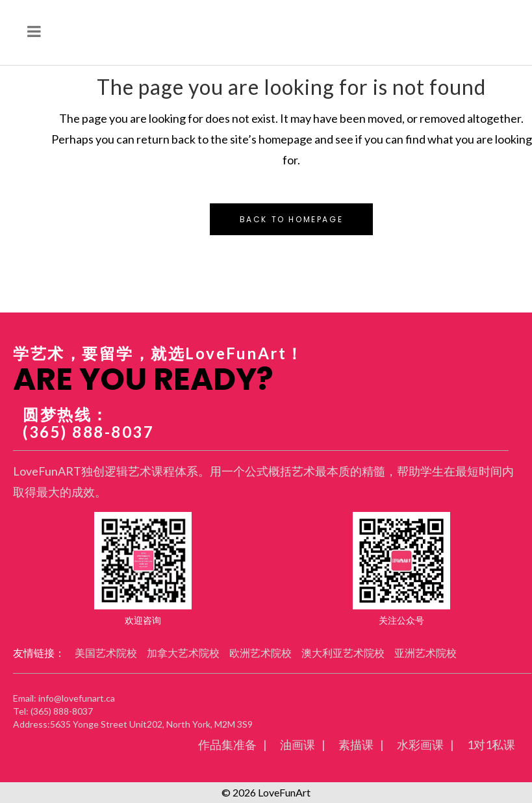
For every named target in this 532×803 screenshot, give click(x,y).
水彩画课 (420, 745)
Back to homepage (292, 219)
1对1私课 (491, 745)
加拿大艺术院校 (183, 653)
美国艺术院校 (106, 653)
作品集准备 (227, 745)
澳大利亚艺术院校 (343, 653)
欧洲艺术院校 (260, 653)
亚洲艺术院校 (425, 653)
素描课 (356, 745)
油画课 (298, 745)
